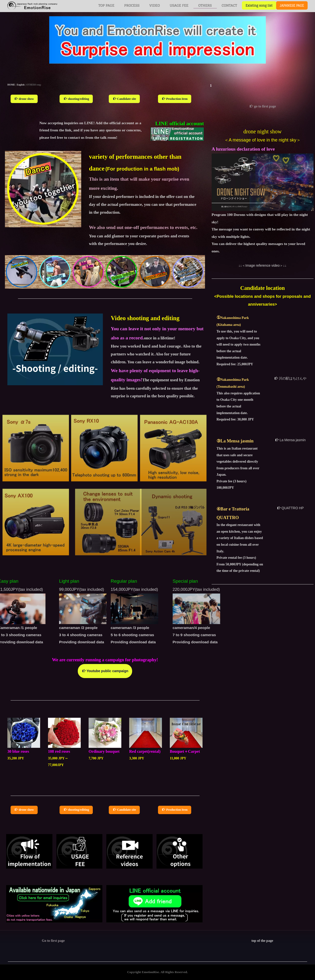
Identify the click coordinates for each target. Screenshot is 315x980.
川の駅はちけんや (291, 378)
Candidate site (125, 99)
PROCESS (132, 5)
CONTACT (229, 5)
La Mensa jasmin (291, 440)
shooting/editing (77, 99)
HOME (11, 85)
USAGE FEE (179, 5)
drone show (24, 99)
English (21, 85)
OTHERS (205, 6)
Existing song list (259, 6)
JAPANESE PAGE (292, 6)
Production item (175, 99)
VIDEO (155, 5)
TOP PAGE (106, 5)
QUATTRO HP (291, 508)
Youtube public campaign (105, 671)
